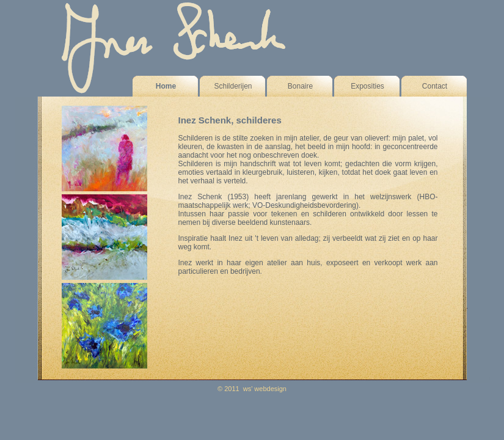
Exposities (367, 86)
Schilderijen (233, 86)
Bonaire (300, 86)
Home (166, 86)
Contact (435, 86)
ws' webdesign (265, 389)
